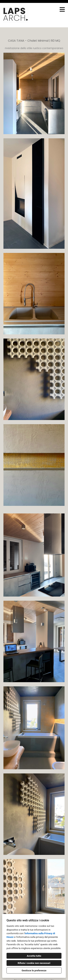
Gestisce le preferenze (34, 970)
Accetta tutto (34, 956)
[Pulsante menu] (62, 9)
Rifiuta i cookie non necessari (34, 963)
